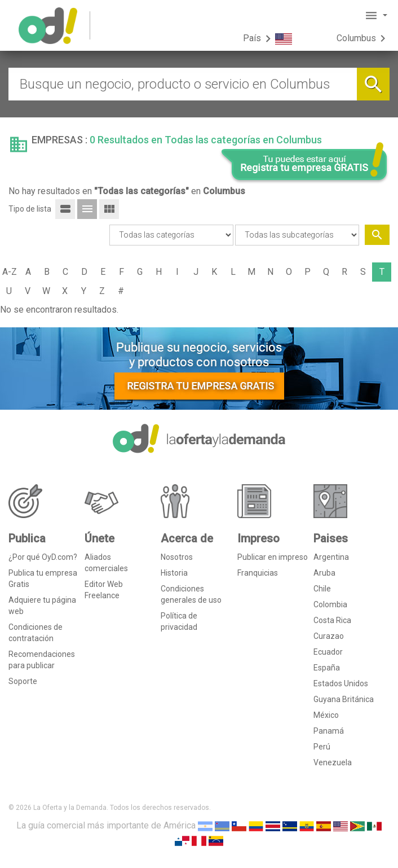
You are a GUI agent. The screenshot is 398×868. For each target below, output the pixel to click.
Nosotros (177, 557)
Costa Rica (332, 620)
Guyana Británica (344, 699)
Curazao (329, 636)
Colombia (330, 604)
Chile (322, 589)
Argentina (331, 557)
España (327, 668)
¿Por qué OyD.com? (43, 557)
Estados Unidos (341, 683)
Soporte (23, 681)
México (326, 715)
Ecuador (328, 652)
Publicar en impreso (273, 557)
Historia (174, 573)
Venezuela (333, 762)
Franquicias (258, 573)
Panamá (329, 731)
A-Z (10, 272)
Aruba (324, 573)
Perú (322, 747)
